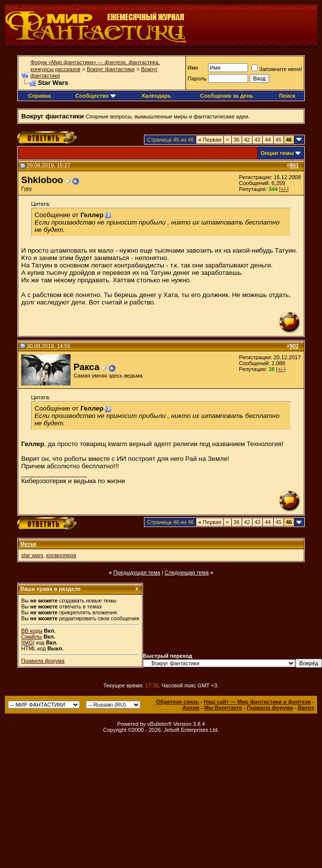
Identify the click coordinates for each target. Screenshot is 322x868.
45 (279, 140)
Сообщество (96, 96)
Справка (39, 96)
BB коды (32, 631)
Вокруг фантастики (111, 69)
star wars (32, 555)
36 (237, 140)
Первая (210, 140)
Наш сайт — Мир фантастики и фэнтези (257, 702)
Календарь (157, 96)
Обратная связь (177, 702)
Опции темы (277, 153)
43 (257, 140)
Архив (191, 708)
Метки (28, 544)
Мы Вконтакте (223, 708)
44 (268, 140)
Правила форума (43, 661)
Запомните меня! (277, 69)
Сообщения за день (227, 96)
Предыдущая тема (137, 572)
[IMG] (28, 642)
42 (247, 140)
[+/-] (284, 189)
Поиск (287, 96)
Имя (193, 68)
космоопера (61, 555)
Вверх (306, 708)
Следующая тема (187, 572)
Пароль (197, 78)
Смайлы (32, 637)
